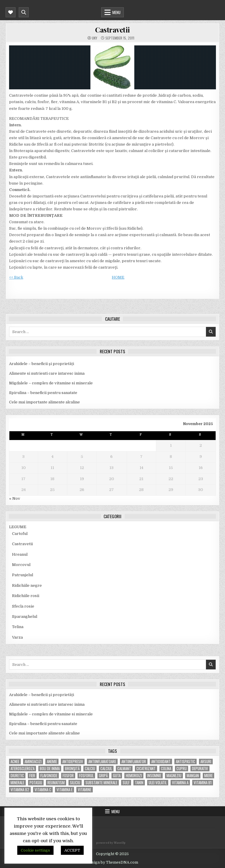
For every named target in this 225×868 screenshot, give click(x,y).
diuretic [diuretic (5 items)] (17, 776)
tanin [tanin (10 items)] (139, 783)
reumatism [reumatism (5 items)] (56, 783)
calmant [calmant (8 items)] (124, 769)
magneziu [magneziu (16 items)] (174, 776)
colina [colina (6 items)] (166, 769)
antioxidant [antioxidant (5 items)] (161, 762)
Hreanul (20, 554)
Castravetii (113, 30)
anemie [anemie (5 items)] (52, 762)
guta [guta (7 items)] (117, 776)
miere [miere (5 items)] (208, 776)
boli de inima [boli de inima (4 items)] (50, 769)
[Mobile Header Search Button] (24, 12)
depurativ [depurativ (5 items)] (200, 769)
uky (95, 38)
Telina (18, 627)
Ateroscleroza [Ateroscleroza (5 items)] (23, 769)
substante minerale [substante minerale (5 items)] (101, 783)
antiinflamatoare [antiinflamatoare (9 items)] (102, 762)
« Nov (15, 498)
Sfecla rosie (23, 606)
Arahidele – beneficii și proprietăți (42, 364)
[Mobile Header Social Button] (11, 12)
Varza (17, 637)
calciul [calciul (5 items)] (106, 769)
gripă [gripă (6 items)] (103, 776)
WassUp (120, 843)
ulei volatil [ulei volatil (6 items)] (158, 783)
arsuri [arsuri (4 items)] (206, 762)
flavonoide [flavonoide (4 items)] (49, 776)
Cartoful (20, 534)
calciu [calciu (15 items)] (90, 769)
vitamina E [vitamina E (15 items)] (65, 790)
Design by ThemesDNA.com (113, 862)
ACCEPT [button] (72, 850)
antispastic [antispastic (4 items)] (186, 762)
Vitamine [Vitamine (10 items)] (85, 790)
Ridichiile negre (27, 585)
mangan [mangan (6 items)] (193, 776)
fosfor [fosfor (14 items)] (68, 776)
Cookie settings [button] (35, 850)
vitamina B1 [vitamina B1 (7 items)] (203, 783)
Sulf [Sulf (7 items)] (126, 783)
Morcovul (21, 565)
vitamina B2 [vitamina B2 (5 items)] (20, 790)
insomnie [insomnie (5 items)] (154, 776)
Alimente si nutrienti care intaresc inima (47, 373)
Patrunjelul (23, 575)
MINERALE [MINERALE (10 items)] (17, 783)
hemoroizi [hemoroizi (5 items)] (134, 776)
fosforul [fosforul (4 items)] (86, 776)
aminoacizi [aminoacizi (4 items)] (33, 762)
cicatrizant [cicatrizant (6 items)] (146, 769)
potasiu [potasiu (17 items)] (36, 783)
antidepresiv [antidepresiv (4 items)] (73, 762)
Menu (116, 12)
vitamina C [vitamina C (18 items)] (43, 790)
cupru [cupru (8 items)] (182, 769)
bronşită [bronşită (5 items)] (72, 769)
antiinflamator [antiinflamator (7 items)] (134, 762)
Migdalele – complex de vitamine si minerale (51, 383)
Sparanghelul (25, 617)
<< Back (16, 277)
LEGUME (18, 527)
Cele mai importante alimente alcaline (44, 402)
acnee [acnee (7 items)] (15, 762)
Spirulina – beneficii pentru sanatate (43, 393)
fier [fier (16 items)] (32, 776)
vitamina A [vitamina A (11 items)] (180, 783)
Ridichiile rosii (26, 596)
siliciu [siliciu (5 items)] (75, 783)
